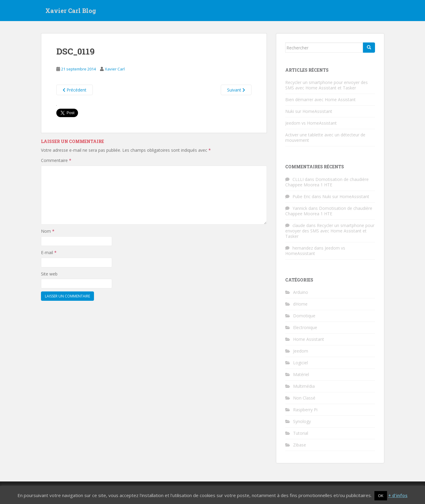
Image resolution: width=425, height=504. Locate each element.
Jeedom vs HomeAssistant (311, 123)
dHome (300, 304)
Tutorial (301, 433)
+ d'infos (398, 495)
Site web (49, 274)
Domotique (304, 316)
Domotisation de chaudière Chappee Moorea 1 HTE (327, 182)
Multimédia (304, 386)
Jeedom (301, 351)
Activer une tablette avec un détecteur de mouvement (325, 137)
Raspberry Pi (305, 410)
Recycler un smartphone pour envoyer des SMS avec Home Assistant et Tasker (327, 85)
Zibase (300, 445)
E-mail (49, 252)
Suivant (236, 90)
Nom (48, 231)
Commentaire (56, 160)
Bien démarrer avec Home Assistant (320, 100)
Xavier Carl (115, 69)
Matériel (301, 374)
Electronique (305, 327)
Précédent (75, 90)
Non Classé (304, 398)
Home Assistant (309, 339)
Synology (302, 421)
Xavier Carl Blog (71, 11)
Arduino (301, 292)
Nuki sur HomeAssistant (309, 111)
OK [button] (381, 496)
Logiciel (300, 363)
